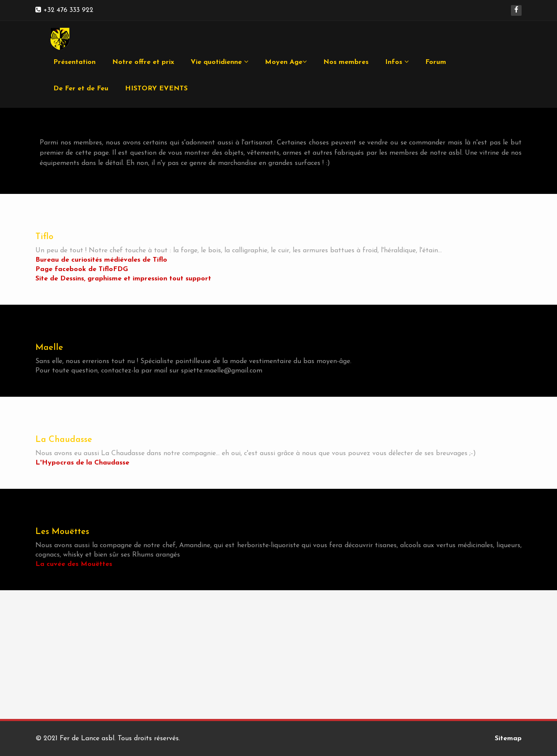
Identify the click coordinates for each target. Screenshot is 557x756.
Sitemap (508, 739)
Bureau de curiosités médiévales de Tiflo (101, 260)
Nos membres (346, 62)
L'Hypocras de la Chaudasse (82, 463)
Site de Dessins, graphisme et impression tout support (123, 279)
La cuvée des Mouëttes (74, 564)
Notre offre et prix (143, 62)
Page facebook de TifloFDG (82, 269)
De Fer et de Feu (81, 89)
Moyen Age (286, 62)
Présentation (74, 62)
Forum (436, 62)
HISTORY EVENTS (156, 89)
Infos (397, 62)
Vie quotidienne (219, 62)
